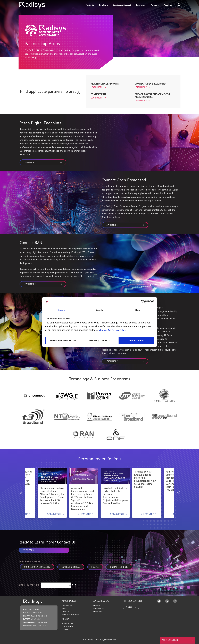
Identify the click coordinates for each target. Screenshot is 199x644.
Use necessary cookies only (63, 340)
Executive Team (67, 605)
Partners (155, 5)
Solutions (104, 5)
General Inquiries (98, 608)
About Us (168, 5)
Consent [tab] (61, 310)
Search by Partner (29, 585)
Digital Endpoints (119, 567)
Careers (65, 608)
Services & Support (122, 5)
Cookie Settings (67, 626)
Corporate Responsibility (70, 614)
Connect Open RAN (71, 567)
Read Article (55, 514)
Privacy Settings (67, 623)
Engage (95, 567)
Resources (141, 5)
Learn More (97, 87)
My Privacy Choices (100, 340)
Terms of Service (111, 640)
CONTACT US (44, 550)
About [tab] (138, 310)
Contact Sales (97, 611)
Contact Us (96, 605)
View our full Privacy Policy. (112, 330)
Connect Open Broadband (37, 567)
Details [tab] (99, 310)
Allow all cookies (136, 340)
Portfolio (90, 5)
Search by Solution (29, 562)
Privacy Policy (67, 629)
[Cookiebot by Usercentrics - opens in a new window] (143, 302)
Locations (65, 611)
